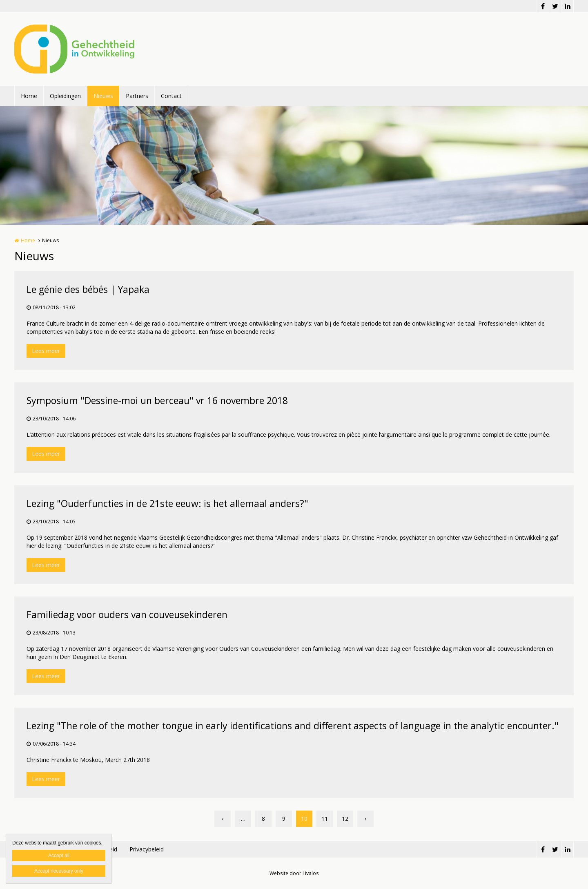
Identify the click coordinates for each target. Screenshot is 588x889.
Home (29, 96)
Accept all (59, 855)
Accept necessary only (59, 871)
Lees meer (46, 351)
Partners (137, 96)
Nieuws (103, 96)
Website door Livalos (294, 873)
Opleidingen (65, 96)
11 (325, 819)
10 (304, 819)
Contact (171, 96)
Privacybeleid (147, 849)
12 (345, 819)
